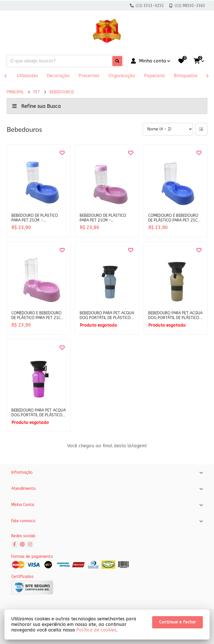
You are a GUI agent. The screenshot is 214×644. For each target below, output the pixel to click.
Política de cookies (96, 630)
